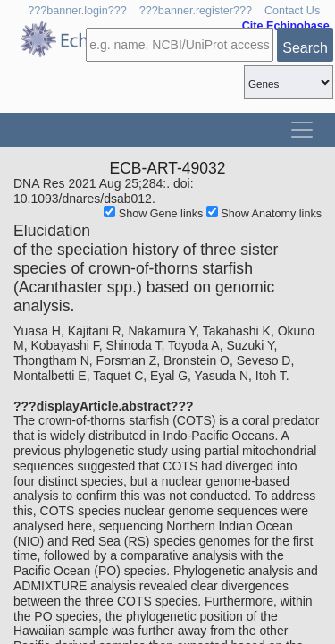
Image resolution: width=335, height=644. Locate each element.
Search (305, 48)
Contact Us (292, 11)
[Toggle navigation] (302, 130)
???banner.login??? (77, 11)
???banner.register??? (196, 11)
